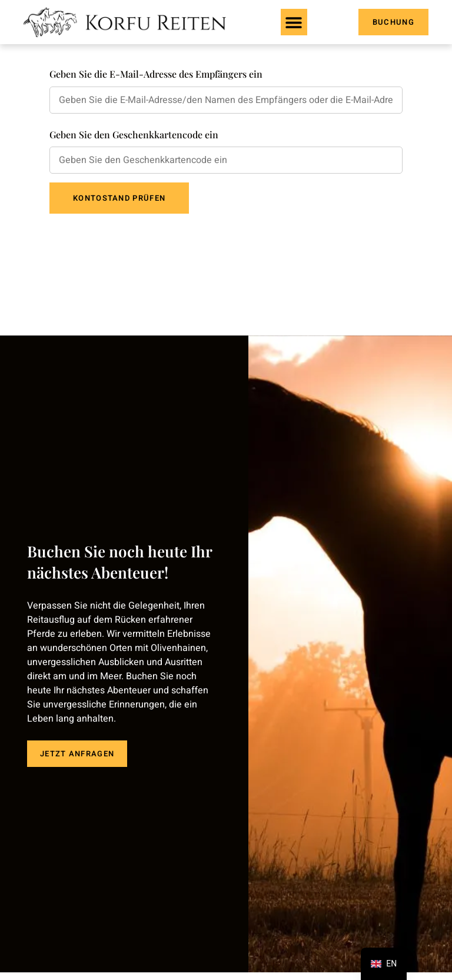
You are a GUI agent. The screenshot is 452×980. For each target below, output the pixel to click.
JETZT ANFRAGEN (77, 751)
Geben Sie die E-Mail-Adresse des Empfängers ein (156, 74)
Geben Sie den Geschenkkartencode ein (134, 134)
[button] (294, 22)
